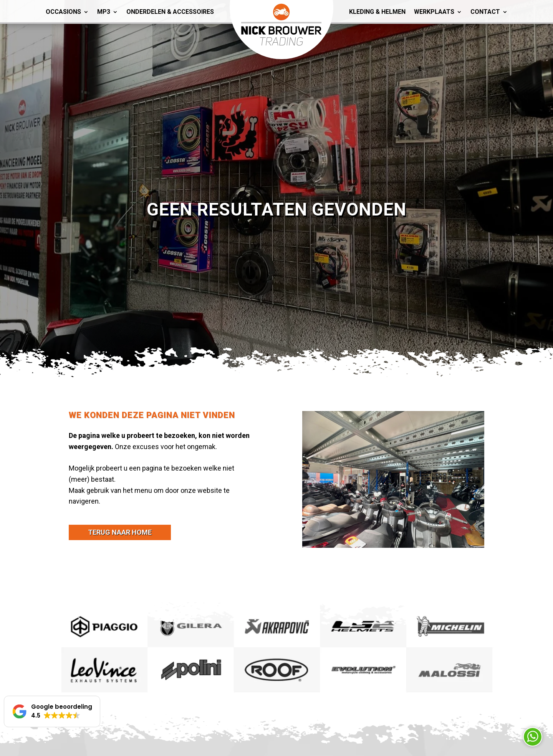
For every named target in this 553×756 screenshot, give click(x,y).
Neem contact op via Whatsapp (533, 737)
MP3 (104, 12)
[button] (52, 711)
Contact (485, 12)
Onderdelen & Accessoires (170, 12)
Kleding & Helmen (377, 12)
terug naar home (120, 532)
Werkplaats (434, 12)
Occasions (63, 12)
